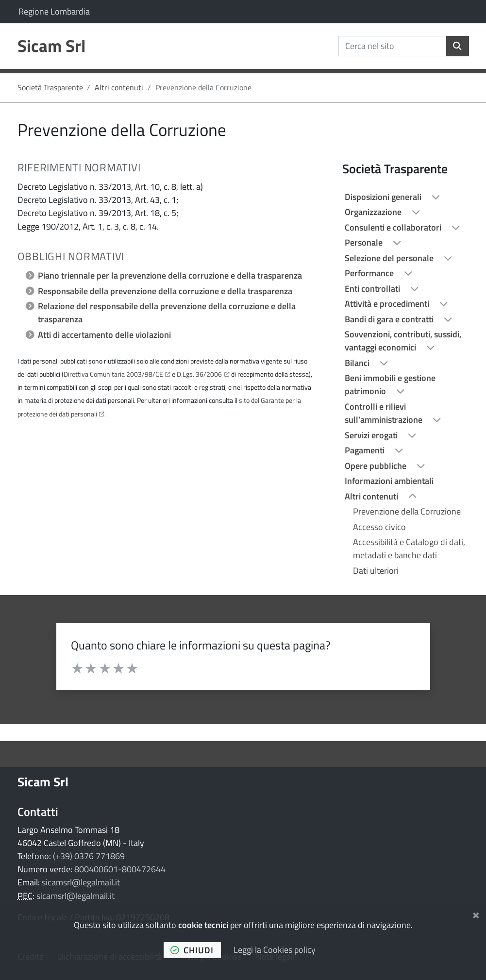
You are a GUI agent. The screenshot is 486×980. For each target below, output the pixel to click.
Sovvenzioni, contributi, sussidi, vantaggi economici (403, 341)
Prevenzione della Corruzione (407, 511)
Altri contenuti (119, 87)
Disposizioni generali (384, 197)
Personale (365, 242)
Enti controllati (373, 289)
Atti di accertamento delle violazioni (104, 335)
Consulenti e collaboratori (394, 227)
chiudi (192, 950)
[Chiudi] (476, 914)
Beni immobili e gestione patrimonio (390, 384)
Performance (370, 273)
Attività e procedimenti (388, 304)
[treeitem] (405, 197)
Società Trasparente (50, 87)
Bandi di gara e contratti (390, 319)
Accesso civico (379, 527)
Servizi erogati (372, 435)
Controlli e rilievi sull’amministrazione (385, 413)
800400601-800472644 (120, 869)
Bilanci (358, 363)
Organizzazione (374, 212)
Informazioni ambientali (389, 481)
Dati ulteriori (376, 571)
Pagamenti (366, 450)
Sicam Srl (43, 781)
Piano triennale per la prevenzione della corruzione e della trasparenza (170, 275)
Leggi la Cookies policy (275, 950)
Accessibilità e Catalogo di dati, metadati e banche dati (409, 548)
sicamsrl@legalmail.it (81, 882)
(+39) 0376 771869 (89, 856)
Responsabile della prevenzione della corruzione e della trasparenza (165, 291)
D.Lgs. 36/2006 (199, 374)
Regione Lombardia (54, 11)
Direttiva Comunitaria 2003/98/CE (113, 374)
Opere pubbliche (377, 466)
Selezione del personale (390, 258)
